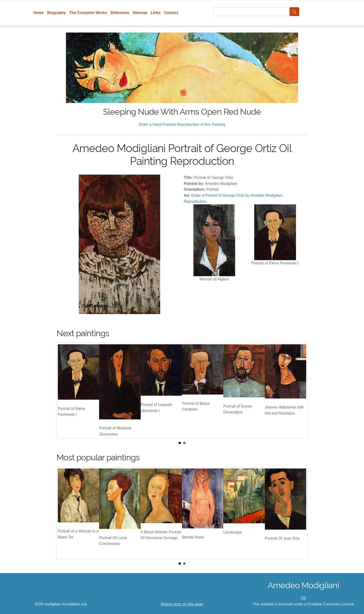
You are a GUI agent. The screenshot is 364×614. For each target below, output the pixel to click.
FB (303, 598)
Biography (57, 13)
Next (300, 391)
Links (156, 13)
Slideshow (120, 13)
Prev (64, 391)
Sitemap (140, 13)
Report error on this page (182, 604)
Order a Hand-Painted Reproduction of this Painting (182, 124)
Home (38, 13)
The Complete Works (88, 13)
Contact (171, 13)
